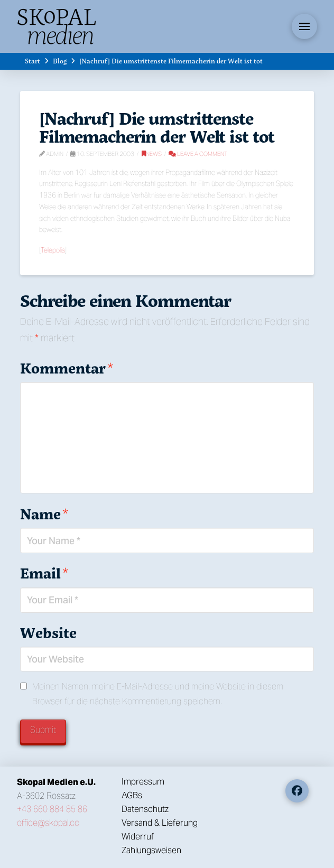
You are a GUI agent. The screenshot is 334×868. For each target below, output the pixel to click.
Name (44, 514)
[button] (304, 26)
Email (44, 573)
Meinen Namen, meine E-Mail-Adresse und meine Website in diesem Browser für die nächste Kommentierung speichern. (158, 694)
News (152, 154)
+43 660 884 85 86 (52, 809)
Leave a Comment (198, 154)
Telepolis (53, 250)
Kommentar (67, 368)
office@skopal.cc (48, 823)
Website (48, 633)
